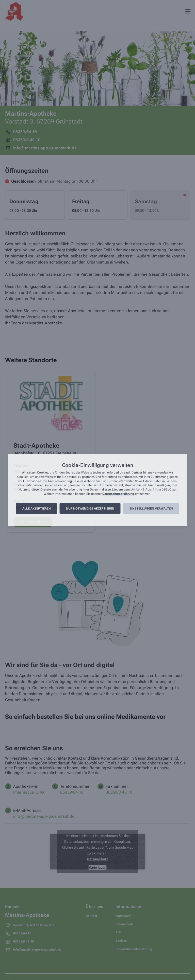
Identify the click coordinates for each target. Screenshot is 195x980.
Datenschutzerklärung (118, 494)
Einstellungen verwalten (151, 509)
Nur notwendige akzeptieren (90, 509)
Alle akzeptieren (37, 509)
